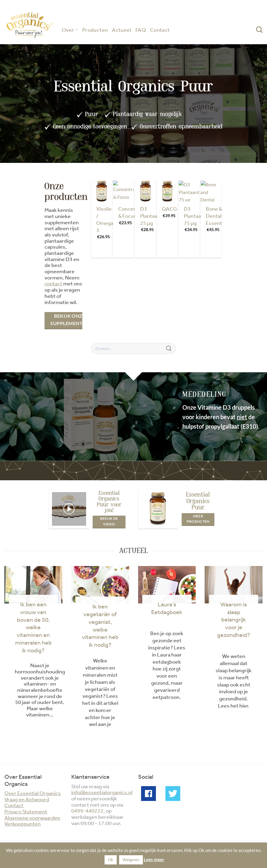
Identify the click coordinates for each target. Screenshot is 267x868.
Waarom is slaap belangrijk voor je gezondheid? (234, 619)
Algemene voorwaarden (32, 818)
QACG (169, 209)
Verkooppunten (23, 824)
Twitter (173, 794)
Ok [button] (111, 860)
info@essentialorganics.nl (102, 792)
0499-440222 (87, 810)
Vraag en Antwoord (27, 799)
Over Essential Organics (33, 793)
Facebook (148, 794)
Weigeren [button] (131, 860)
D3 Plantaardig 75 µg (197, 216)
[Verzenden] (169, 349)
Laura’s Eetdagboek (167, 608)
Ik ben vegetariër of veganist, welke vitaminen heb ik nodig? (100, 625)
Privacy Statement (26, 811)
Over (70, 30)
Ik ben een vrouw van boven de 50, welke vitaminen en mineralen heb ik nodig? (33, 627)
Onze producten (66, 191)
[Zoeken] (259, 30)
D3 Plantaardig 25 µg (153, 216)
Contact (160, 30)
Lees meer (154, 859)
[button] (69, 509)
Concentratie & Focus (134, 212)
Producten (95, 30)
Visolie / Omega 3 (105, 219)
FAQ (141, 30)
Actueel (122, 30)
